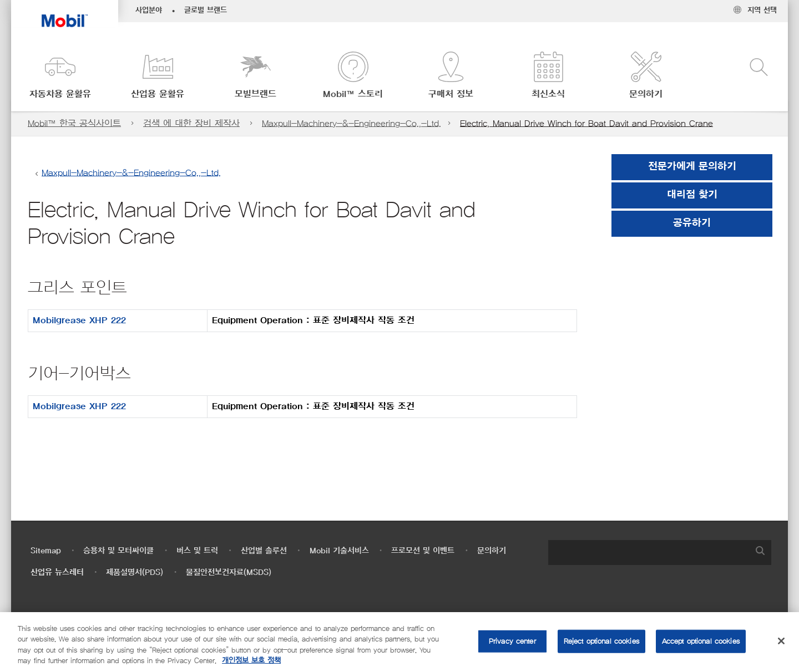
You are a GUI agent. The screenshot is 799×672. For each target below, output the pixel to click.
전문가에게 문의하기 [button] (692, 167)
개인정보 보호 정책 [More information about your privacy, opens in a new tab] (251, 661)
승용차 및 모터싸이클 (118, 551)
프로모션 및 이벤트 (423, 551)
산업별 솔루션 (264, 551)
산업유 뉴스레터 (57, 572)
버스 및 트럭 (197, 551)
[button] (60, 76)
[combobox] (660, 553)
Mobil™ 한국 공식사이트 (74, 123)
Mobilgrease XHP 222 (79, 320)
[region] (399, 642)
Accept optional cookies (701, 641)
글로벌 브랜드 (206, 11)
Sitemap (46, 551)
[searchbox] (649, 553)
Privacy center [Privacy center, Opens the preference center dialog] (512, 641)
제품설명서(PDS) (135, 572)
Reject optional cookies (601, 641)
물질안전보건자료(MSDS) (229, 572)
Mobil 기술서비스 (339, 551)
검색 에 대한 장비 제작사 (191, 123)
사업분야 (149, 11)
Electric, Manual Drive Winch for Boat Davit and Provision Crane (586, 123)
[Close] (781, 641)
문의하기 (492, 551)
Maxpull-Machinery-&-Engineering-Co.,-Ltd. (352, 123)
